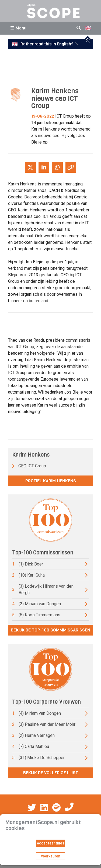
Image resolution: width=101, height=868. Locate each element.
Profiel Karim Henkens (51, 481)
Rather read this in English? (43, 44)
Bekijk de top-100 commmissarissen (50, 630)
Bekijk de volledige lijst (51, 773)
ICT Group (37, 466)
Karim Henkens (22, 184)
